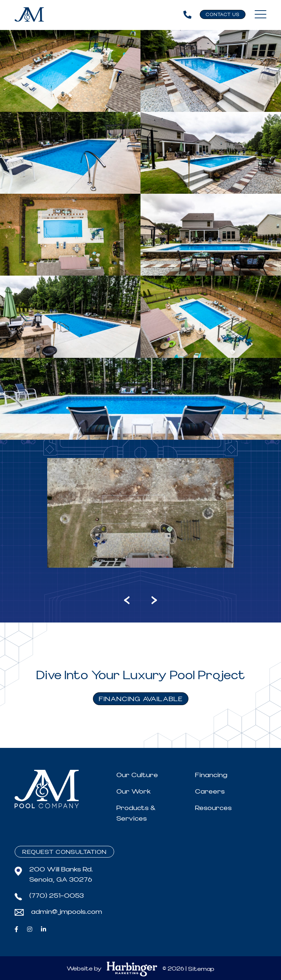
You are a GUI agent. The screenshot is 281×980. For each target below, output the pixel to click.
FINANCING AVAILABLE (141, 699)
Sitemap (201, 969)
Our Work (134, 792)
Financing (211, 775)
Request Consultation (64, 852)
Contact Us (223, 15)
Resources (213, 808)
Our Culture (137, 775)
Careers (210, 792)
